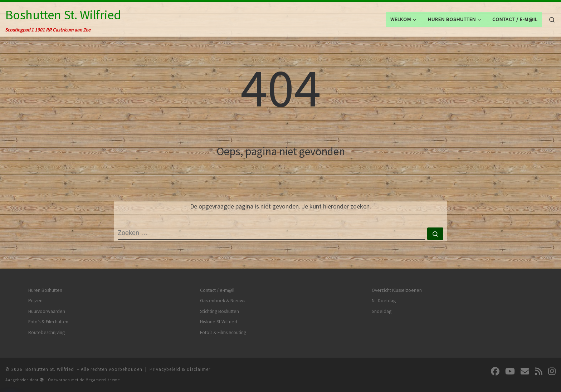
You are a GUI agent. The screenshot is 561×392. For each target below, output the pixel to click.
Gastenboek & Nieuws (223, 301)
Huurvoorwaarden (47, 311)
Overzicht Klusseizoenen (397, 290)
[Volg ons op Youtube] (510, 371)
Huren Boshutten (45, 290)
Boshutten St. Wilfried (50, 369)
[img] (42, 380)
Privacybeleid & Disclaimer (180, 369)
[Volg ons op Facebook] (495, 371)
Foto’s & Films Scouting (223, 332)
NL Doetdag (384, 301)
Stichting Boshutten (219, 311)
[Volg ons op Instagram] (552, 371)
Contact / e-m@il (217, 290)
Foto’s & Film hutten (48, 322)
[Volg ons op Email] (525, 371)
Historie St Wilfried (219, 322)
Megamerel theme (103, 380)
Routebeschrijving (47, 332)
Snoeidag (382, 311)
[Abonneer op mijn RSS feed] (539, 371)
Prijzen (35, 301)
